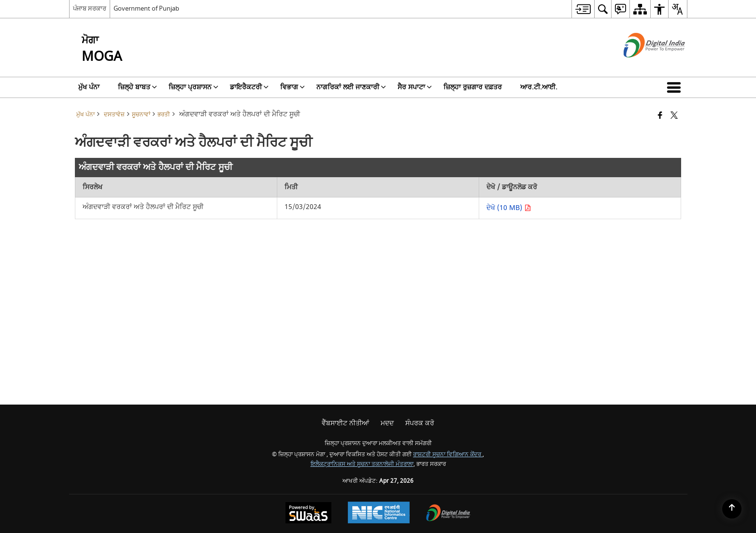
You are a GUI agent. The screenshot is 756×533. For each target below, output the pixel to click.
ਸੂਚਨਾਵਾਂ (141, 115)
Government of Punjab (146, 8)
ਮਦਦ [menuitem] (387, 423)
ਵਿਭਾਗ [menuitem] (292, 87)
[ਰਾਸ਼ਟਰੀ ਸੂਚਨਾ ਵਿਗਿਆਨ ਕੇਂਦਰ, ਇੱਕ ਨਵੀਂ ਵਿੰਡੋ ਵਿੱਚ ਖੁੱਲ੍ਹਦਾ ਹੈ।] (379, 514)
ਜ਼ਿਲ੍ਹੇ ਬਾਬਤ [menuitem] (137, 87)
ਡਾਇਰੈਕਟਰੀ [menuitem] (249, 87)
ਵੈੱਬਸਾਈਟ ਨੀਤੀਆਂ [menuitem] (345, 423)
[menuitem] (583, 9)
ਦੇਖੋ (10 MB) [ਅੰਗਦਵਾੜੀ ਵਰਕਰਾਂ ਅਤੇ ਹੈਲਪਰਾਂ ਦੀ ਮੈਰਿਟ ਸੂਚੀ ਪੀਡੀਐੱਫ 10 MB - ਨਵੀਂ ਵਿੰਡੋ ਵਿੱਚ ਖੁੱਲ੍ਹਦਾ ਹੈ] (509, 208)
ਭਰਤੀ (164, 115)
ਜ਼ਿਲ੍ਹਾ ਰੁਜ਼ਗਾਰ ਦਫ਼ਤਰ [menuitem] (473, 87)
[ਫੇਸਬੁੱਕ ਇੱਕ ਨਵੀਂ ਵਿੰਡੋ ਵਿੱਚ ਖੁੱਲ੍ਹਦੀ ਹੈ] (660, 116)
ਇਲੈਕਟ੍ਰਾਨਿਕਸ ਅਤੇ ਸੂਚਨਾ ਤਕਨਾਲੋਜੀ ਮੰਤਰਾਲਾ (362, 464)
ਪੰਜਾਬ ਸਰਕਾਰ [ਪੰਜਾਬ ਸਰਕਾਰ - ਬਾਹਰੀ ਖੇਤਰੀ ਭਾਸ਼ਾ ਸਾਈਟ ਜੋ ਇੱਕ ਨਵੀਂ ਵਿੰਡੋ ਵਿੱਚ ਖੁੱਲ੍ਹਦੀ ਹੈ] (90, 8)
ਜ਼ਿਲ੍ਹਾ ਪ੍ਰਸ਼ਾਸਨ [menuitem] (193, 87)
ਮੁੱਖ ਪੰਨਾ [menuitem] (89, 87)
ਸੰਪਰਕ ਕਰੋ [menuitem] (420, 423)
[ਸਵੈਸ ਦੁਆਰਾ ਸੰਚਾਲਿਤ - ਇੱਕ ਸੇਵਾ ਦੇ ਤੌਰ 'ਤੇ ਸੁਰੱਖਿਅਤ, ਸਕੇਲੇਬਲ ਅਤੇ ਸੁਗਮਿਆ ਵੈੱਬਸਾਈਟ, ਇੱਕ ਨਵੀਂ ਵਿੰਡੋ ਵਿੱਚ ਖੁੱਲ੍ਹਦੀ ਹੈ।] (308, 514)
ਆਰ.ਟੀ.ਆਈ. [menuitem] (539, 87)
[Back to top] (732, 509)
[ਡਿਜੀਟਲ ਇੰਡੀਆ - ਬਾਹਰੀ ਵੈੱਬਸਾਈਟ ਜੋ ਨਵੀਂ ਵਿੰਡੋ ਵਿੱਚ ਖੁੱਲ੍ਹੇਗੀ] (642, 66)
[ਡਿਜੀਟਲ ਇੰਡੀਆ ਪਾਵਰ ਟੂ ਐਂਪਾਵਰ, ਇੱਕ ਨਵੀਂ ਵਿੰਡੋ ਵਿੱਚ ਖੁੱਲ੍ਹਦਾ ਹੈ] (448, 514)
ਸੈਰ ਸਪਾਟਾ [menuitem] (415, 87)
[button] (676, 87)
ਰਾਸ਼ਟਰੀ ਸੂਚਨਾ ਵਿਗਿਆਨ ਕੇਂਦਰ (448, 455)
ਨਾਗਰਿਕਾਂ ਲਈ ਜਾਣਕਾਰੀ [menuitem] (351, 87)
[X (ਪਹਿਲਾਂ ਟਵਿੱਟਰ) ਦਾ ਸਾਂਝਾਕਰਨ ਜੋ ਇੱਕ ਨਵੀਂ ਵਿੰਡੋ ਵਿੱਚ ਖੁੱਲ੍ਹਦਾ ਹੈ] (674, 116)
